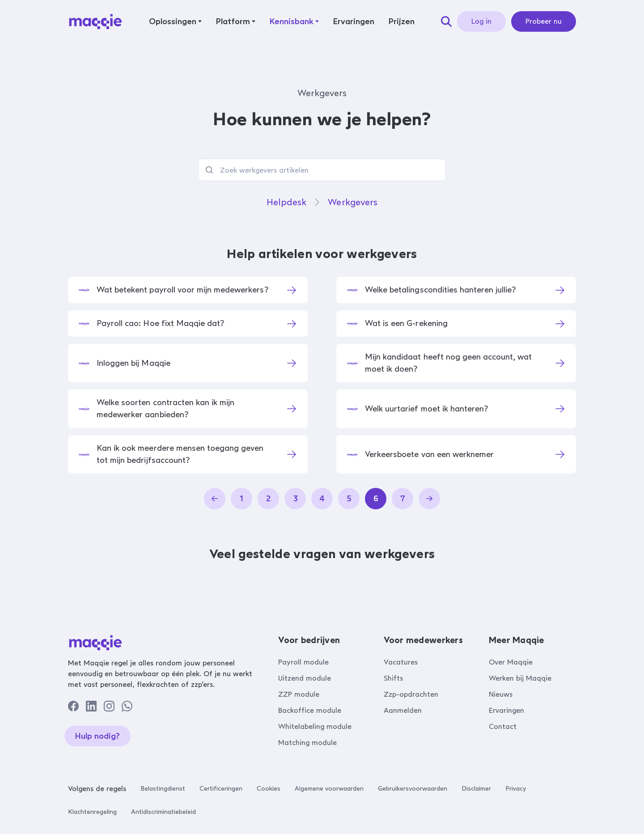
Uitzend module (305, 678)
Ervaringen (506, 710)
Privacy (516, 789)
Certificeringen (221, 789)
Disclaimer (476, 789)
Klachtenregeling (92, 812)
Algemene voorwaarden (329, 789)
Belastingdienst (163, 789)
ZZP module (299, 694)
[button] (175, 21)
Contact (503, 726)
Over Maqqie (511, 662)
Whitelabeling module (315, 726)
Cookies (269, 789)
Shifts (393, 678)
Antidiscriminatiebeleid (163, 812)
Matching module (307, 743)
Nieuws (501, 694)
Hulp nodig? (97, 736)
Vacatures (401, 662)
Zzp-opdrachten (411, 694)
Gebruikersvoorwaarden (413, 789)
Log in (481, 21)
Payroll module (303, 662)
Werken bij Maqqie (520, 678)
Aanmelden (403, 710)
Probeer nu (544, 21)
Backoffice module (310, 710)
